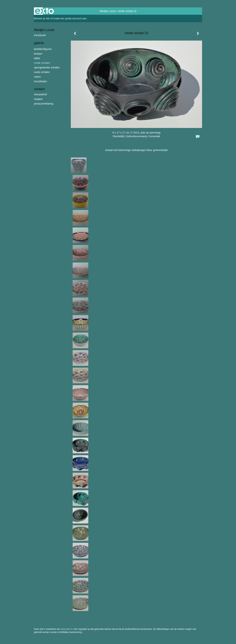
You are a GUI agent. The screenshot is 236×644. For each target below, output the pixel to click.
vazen (37, 77)
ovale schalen (42, 72)
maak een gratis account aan (70, 18)
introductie (40, 35)
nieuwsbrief (40, 94)
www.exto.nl (67, 629)
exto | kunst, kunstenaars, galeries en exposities (44, 11)
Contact (39, 89)
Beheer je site (42, 18)
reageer (38, 99)
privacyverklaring (44, 104)
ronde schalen (42, 63)
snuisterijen (40, 81)
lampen (38, 54)
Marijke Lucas (108, 11)
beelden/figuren (43, 49)
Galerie (39, 43)
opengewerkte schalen (47, 67)
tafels (37, 58)
